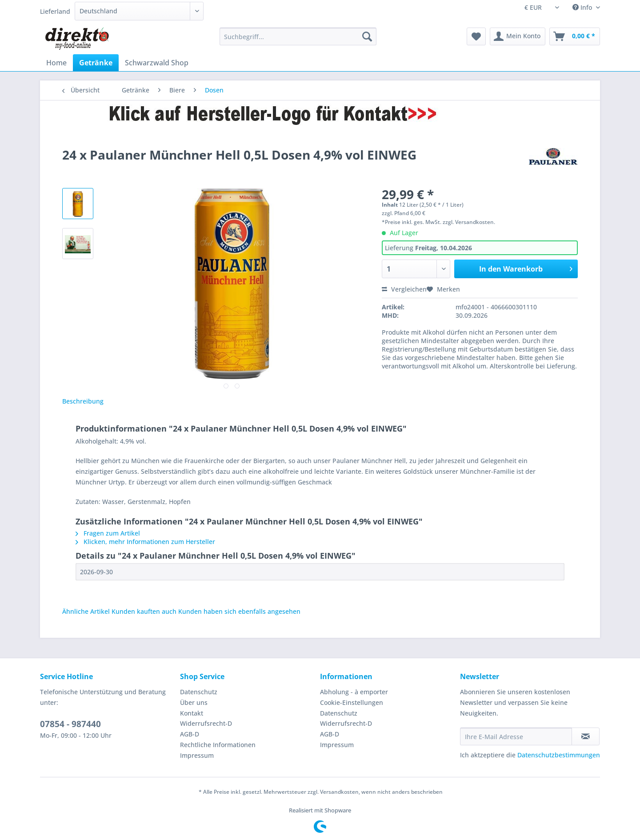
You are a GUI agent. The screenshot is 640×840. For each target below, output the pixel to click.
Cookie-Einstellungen (352, 702)
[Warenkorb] (575, 36)
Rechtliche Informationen (218, 745)
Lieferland (55, 11)
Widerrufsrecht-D (206, 723)
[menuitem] (298, 41)
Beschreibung (83, 401)
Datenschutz (199, 692)
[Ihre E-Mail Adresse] (516, 736)
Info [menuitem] (583, 7)
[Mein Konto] (518, 36)
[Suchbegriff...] (298, 36)
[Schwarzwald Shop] (157, 63)
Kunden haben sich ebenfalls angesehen (239, 611)
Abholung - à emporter (354, 692)
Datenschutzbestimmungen (559, 755)
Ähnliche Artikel (86, 611)
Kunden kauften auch (144, 611)
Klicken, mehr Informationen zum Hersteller (145, 542)
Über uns (194, 702)
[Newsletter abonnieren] (586, 736)
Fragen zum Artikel (108, 533)
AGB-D (190, 734)
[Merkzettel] (476, 36)
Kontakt (192, 713)
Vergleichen (404, 289)
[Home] (56, 63)
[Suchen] (367, 36)
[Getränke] (96, 63)
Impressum (197, 755)
